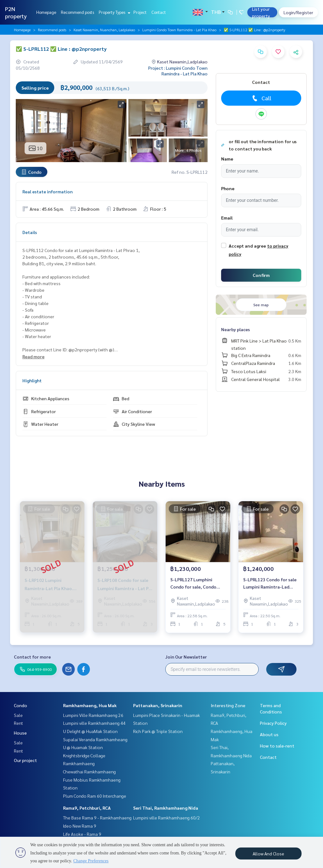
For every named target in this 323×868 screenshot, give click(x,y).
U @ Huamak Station (83, 747)
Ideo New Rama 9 (80, 826)
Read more (33, 356)
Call (261, 98)
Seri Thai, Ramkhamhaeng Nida (166, 808)
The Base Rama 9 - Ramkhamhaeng (97, 818)
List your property (261, 12)
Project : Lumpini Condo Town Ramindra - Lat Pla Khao (178, 71)
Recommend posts (77, 12)
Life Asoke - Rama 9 (82, 834)
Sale (18, 715)
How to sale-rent (277, 746)
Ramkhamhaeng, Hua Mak (90, 705)
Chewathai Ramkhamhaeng (89, 771)
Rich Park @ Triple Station (158, 731)
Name (227, 159)
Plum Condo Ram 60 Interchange (95, 796)
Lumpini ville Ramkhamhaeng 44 (94, 723)
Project (140, 12)
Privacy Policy (273, 723)
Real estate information (47, 191)
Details (30, 232)
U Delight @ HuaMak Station (90, 731)
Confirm (261, 275)
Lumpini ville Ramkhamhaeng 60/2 (167, 818)
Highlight (32, 380)
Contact (159, 12)
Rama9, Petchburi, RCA (87, 808)
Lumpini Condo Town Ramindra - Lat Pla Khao (179, 30)
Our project (25, 760)
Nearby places (235, 329)
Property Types (114, 12)
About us (269, 734)
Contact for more (32, 657)
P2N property (16, 12)
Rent (18, 723)
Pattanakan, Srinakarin (158, 705)
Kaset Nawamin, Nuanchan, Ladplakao (104, 30)
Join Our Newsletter (186, 657)
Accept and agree (247, 246)
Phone (228, 188)
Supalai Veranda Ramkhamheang (95, 739)
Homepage (46, 12)
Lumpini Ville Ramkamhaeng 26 (93, 715)
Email (227, 218)
